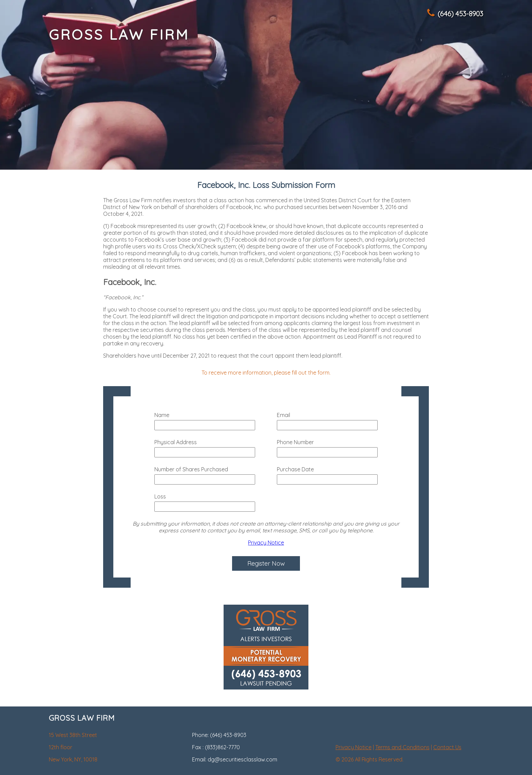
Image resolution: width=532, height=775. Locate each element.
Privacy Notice (266, 543)
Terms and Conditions (402, 747)
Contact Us (447, 747)
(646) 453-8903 (455, 14)
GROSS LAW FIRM (119, 34)
